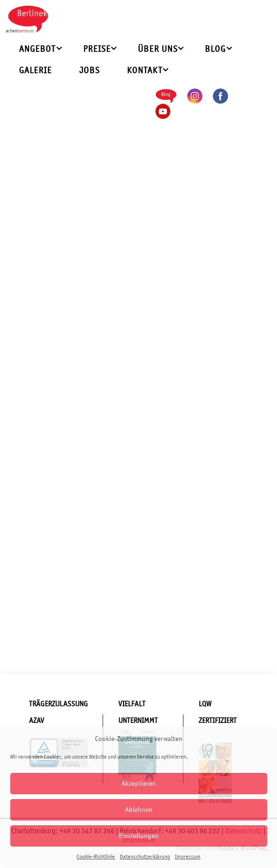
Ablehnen (139, 809)
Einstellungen (139, 835)
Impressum (188, 857)
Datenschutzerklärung (145, 857)
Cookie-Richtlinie (96, 857)
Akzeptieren (139, 783)
